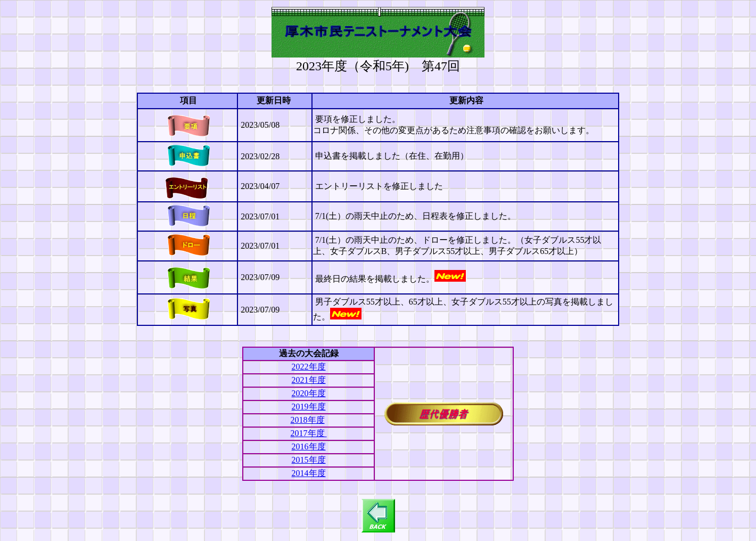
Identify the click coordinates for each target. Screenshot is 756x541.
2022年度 (309, 367)
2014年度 (309, 473)
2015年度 (309, 460)
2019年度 (309, 407)
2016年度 (309, 446)
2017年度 (309, 433)
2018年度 (308, 420)
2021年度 (309, 380)
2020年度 (309, 393)
